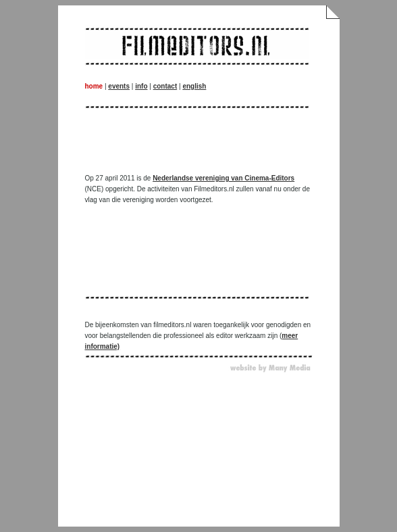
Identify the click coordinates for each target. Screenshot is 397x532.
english (194, 86)
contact (165, 86)
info (141, 86)
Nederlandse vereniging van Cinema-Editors (223, 178)
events (119, 86)
